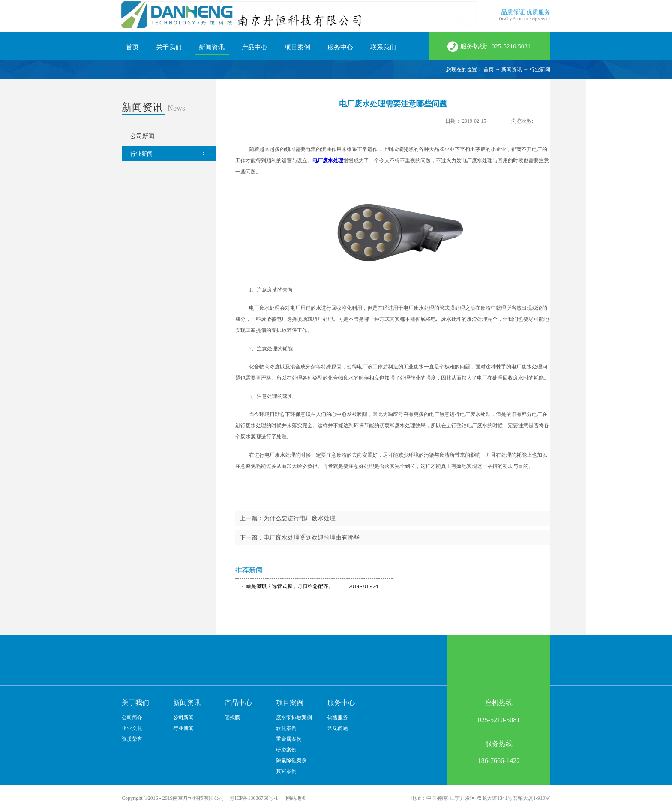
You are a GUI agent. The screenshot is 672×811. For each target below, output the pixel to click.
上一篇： (288, 518)
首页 (132, 47)
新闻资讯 (512, 69)
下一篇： (300, 538)
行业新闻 (540, 69)
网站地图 (295, 798)
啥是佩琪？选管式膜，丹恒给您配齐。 (290, 586)
